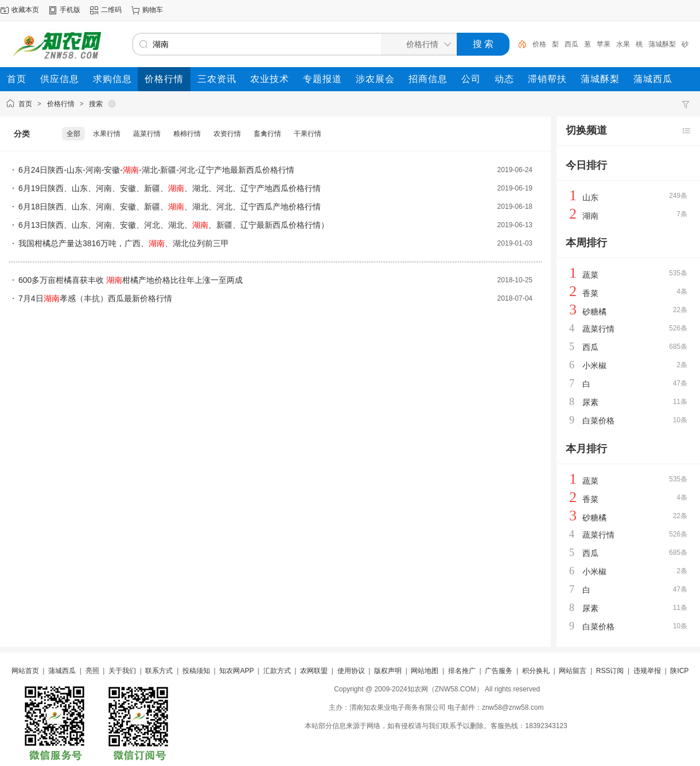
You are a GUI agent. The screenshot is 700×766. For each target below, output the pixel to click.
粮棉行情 (187, 134)
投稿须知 (196, 671)
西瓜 (571, 44)
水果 (623, 44)
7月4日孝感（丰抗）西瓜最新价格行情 (95, 298)
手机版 (70, 10)
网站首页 (25, 671)
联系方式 (159, 671)
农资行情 (227, 134)
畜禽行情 (267, 134)
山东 (590, 197)
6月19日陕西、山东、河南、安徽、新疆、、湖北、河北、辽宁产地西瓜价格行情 (170, 188)
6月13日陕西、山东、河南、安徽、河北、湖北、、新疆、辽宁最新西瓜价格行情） (174, 225)
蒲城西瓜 (62, 671)
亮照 (92, 671)
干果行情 (308, 134)
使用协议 (351, 671)
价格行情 (61, 104)
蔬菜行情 (147, 134)
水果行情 (107, 134)
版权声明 (388, 671)
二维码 (111, 10)
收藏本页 (25, 10)
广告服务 (499, 671)
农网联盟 (314, 671)
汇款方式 (277, 671)
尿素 (590, 402)
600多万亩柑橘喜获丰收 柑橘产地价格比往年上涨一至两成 (131, 280)
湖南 (590, 216)
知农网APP (236, 671)
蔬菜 (590, 275)
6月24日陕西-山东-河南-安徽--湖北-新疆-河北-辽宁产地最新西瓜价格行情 (156, 170)
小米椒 (594, 365)
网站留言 (573, 671)
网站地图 (425, 671)
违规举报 (647, 671)
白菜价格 (598, 421)
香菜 (590, 293)
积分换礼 (536, 671)
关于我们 (122, 671)
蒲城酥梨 (662, 44)
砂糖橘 (594, 312)
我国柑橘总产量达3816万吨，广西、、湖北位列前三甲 (124, 243)
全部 (73, 134)
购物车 (153, 10)
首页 (25, 104)
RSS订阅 (610, 671)
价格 (539, 44)
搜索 (96, 104)
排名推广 (462, 671)
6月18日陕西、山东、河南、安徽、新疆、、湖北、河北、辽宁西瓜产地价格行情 (170, 207)
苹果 (604, 44)
